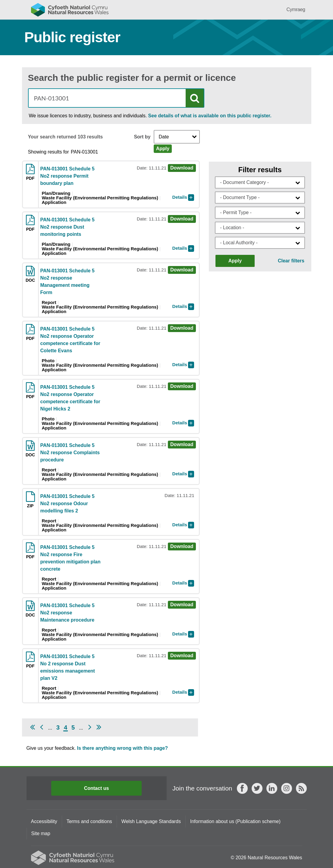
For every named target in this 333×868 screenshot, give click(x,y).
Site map (41, 833)
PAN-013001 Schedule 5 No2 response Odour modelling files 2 (68, 504)
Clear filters (291, 261)
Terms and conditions (89, 821)
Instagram (287, 788)
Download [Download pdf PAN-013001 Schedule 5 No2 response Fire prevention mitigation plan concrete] (182, 546)
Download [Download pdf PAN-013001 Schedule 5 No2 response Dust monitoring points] (182, 219)
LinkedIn (272, 788)
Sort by (142, 137)
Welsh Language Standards (151, 821)
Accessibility (44, 821)
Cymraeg (296, 10)
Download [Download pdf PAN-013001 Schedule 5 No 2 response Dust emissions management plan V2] (182, 656)
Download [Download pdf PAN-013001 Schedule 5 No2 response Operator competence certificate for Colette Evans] (182, 328)
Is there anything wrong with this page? (123, 748)
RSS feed (301, 788)
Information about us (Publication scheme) (235, 821)
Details (180, 197)
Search (195, 98)
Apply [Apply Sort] (163, 149)
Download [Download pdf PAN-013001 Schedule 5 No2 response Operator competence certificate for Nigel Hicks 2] (182, 386)
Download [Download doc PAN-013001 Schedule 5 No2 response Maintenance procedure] (182, 605)
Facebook (242, 788)
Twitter (257, 788)
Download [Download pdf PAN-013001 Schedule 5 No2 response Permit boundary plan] (182, 168)
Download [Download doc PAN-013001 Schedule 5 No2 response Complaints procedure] (182, 444)
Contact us (97, 788)
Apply (235, 261)
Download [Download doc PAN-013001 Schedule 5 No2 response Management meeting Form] (182, 270)
